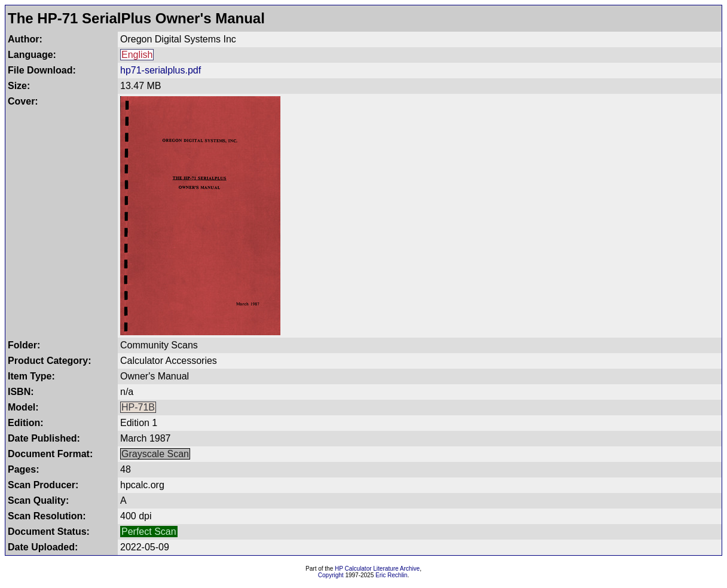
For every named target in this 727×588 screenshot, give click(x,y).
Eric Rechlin (391, 575)
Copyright (331, 575)
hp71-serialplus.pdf (161, 70)
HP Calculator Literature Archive (377, 569)
